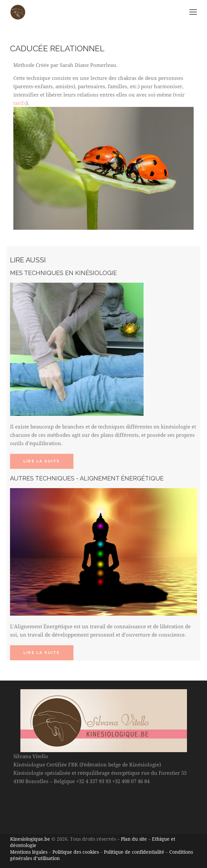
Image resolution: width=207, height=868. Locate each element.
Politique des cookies (76, 852)
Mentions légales (29, 852)
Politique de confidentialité (134, 852)
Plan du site (134, 839)
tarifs (20, 103)
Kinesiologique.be (30, 839)
